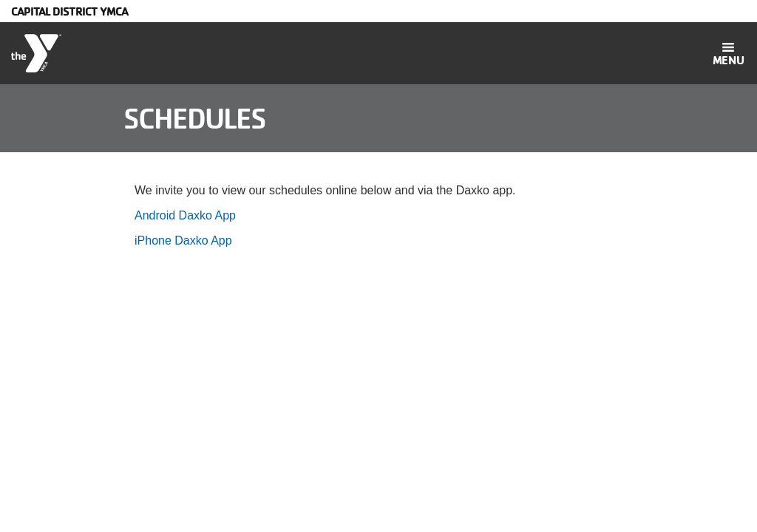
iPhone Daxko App (183, 241)
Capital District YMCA (69, 11)
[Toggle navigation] (728, 53)
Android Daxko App (185, 215)
